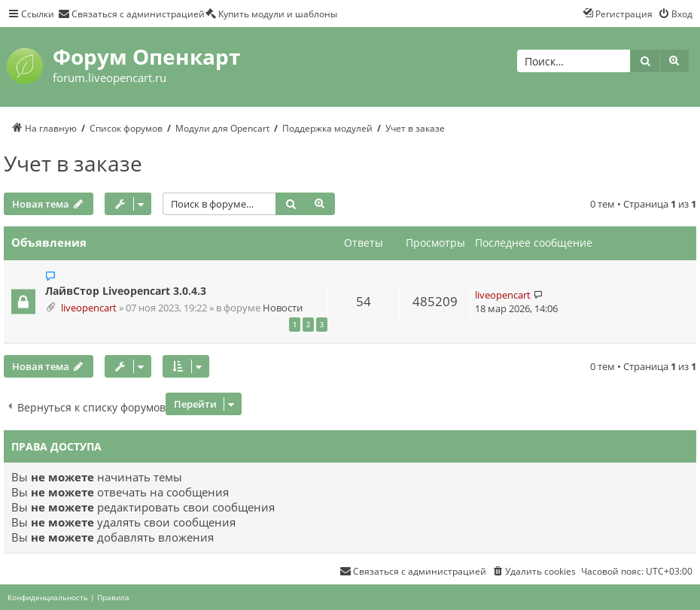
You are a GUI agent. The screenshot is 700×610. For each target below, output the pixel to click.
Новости (283, 308)
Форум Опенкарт (146, 56)
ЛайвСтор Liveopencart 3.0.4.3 (126, 291)
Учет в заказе (73, 163)
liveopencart (89, 308)
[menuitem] (131, 14)
